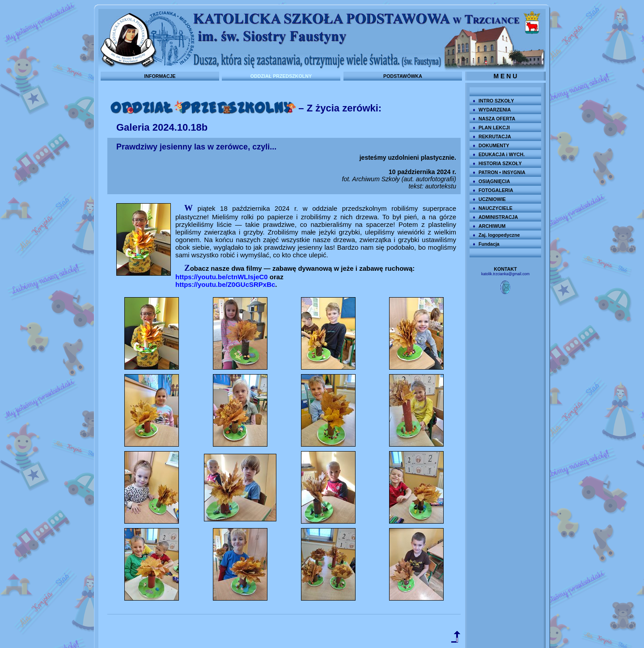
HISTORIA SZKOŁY (500, 163)
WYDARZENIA (495, 110)
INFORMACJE (160, 76)
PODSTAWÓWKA (403, 76)
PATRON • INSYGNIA (502, 172)
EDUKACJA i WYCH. (502, 154)
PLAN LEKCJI (494, 128)
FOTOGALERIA (496, 190)
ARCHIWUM (492, 226)
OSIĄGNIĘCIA (494, 181)
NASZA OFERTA (497, 119)
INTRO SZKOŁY (496, 101)
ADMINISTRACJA (498, 217)
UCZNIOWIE (492, 199)
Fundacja (489, 244)
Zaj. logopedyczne (499, 235)
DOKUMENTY (494, 145)
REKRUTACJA (495, 136)
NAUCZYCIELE (496, 208)
